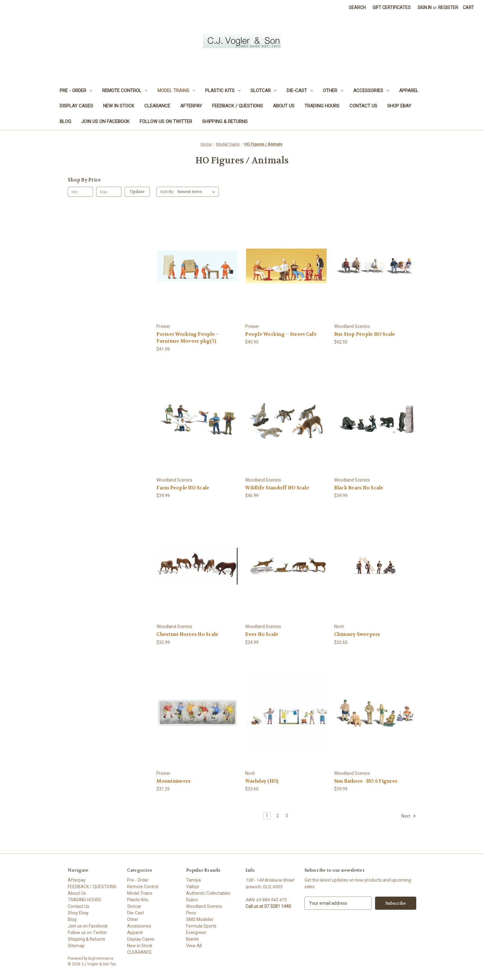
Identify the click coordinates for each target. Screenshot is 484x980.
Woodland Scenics (204, 906)
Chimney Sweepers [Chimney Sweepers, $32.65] (357, 634)
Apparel (409, 91)
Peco (191, 913)
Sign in (425, 7)
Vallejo (193, 887)
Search (357, 7)
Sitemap (76, 946)
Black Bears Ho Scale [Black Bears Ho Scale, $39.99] (359, 488)
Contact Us (363, 106)
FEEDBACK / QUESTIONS (237, 106)
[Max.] (109, 192)
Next (409, 816)
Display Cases (76, 106)
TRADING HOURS (322, 106)
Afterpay (191, 106)
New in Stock (119, 106)
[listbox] (198, 192)
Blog (65, 121)
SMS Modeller (200, 919)
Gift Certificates (392, 7)
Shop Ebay (399, 106)
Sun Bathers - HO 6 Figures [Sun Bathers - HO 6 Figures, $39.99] (366, 781)
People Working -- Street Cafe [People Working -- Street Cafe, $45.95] (281, 334)
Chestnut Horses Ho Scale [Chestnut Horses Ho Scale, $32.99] (187, 634)
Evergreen (196, 933)
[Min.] (80, 192)
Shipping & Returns (225, 121)
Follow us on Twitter (166, 121)
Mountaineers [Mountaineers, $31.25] (173, 781)
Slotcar (264, 91)
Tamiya (193, 880)
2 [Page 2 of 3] (278, 816)
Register (448, 7)
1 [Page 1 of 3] (267, 816)
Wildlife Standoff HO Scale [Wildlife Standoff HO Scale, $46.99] (277, 488)
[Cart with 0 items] (468, 8)
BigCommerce (101, 958)
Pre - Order (76, 91)
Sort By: (167, 192)
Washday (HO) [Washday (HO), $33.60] (262, 781)
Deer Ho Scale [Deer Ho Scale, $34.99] (262, 634)
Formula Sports (201, 926)
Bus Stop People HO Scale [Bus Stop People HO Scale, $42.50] (365, 334)
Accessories (371, 91)
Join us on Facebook (105, 121)
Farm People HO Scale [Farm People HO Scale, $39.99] (183, 488)
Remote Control (125, 91)
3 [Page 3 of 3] (287, 816)
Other (333, 91)
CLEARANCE (157, 106)
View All (194, 946)
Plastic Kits (223, 91)
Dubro (192, 900)
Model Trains (176, 91)
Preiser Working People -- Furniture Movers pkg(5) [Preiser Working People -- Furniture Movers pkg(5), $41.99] (188, 338)
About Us (284, 106)
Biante (193, 939)
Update (137, 192)
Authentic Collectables (208, 893)
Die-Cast (300, 91)
